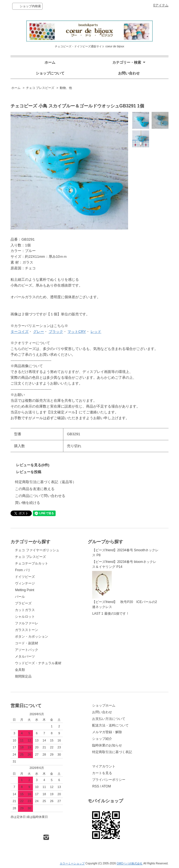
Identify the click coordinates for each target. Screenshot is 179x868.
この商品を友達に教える (35, 489)
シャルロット (25, 617)
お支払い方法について (109, 719)
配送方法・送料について (110, 725)
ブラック (56, 332)
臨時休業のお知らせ (107, 745)
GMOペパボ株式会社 (129, 863)
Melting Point (24, 590)
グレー (39, 332)
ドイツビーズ (25, 577)
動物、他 (66, 88)
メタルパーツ (25, 656)
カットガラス (25, 610)
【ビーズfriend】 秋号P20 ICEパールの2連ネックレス (124, 590)
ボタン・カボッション (32, 637)
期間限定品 (23, 676)
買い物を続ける (28, 503)
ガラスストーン (27, 630)
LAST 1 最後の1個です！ (111, 614)
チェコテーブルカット (32, 563)
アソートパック (27, 650)
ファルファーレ (27, 623)
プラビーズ (23, 603)
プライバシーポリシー (109, 780)
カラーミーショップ (72, 863)
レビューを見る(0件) (33, 465)
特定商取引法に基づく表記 (112, 752)
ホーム (50, 62)
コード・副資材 (27, 643)
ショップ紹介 (102, 739)
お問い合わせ (129, 73)
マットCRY (77, 332)
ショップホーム (104, 705)
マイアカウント (104, 766)
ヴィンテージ (25, 583)
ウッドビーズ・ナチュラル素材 (38, 663)
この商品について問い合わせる (40, 496)
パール (20, 597)
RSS (96, 786)
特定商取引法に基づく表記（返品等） (46, 482)
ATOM (106, 786)
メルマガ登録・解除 (107, 732)
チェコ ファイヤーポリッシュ (37, 550)
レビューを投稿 (29, 472)
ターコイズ (20, 332)
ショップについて (50, 73)
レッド (96, 332)
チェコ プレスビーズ (40, 88)
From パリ (23, 570)
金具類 (20, 670)
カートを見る (102, 773)
